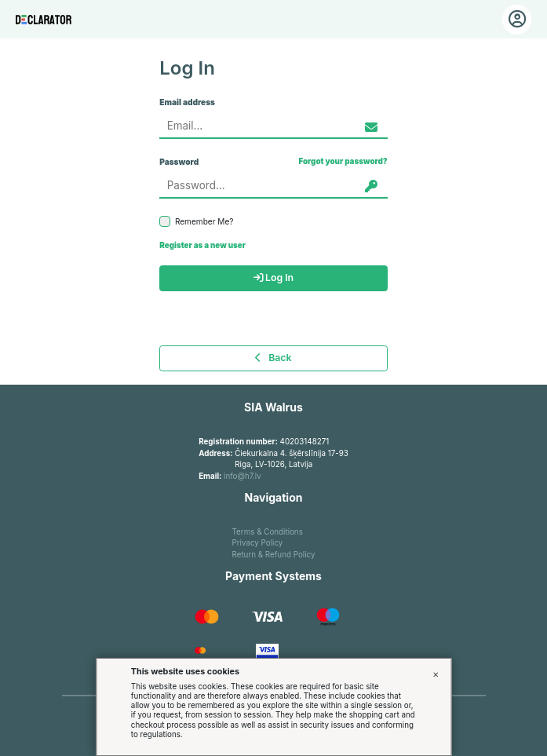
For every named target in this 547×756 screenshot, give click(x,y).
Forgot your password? (343, 161)
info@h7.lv (243, 476)
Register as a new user (202, 245)
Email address (187, 102)
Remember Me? (196, 221)
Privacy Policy (258, 543)
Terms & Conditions (268, 532)
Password (179, 162)
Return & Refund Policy (274, 555)
